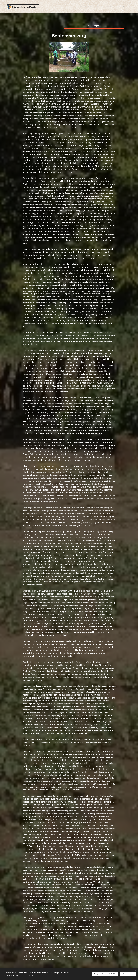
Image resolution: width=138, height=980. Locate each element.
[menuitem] (102, 7)
